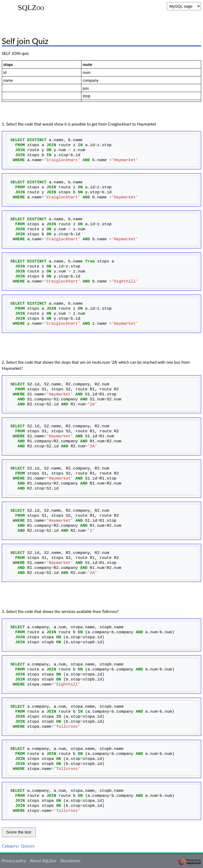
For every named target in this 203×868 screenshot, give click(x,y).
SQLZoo (31, 8)
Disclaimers (70, 861)
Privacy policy (14, 861)
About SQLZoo (43, 861)
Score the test (19, 832)
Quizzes (28, 846)
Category (10, 846)
